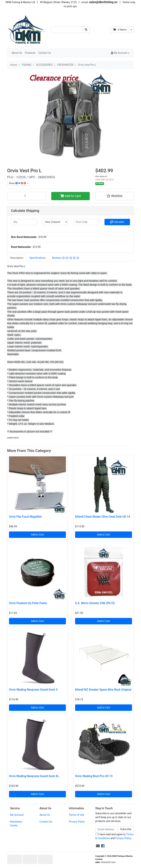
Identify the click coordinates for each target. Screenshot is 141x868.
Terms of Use (76, 815)
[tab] (17, 258)
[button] (120, 53)
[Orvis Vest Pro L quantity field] (26, 196)
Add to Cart (71, 196)
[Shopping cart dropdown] (131, 30)
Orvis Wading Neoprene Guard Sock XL (34, 776)
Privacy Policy (77, 822)
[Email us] (98, 846)
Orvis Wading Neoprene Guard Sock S (33, 690)
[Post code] (86, 222)
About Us (17, 53)
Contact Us (45, 53)
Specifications (38, 258)
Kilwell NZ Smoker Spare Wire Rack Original (103, 690)
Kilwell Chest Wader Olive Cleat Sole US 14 (103, 517)
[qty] (24, 222)
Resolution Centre (16, 824)
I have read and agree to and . (114, 836)
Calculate (117, 222)
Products (30, 53)
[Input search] (67, 30)
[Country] (55, 222)
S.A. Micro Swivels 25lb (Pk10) (95, 603)
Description (17, 258)
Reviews (66, 258)
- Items (120, 30)
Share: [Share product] (18, 183)
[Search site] (86, 30)
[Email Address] (107, 829)
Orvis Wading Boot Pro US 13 (94, 776)
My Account (17, 815)
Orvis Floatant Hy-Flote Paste (28, 603)
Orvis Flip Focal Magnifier (25, 517)
